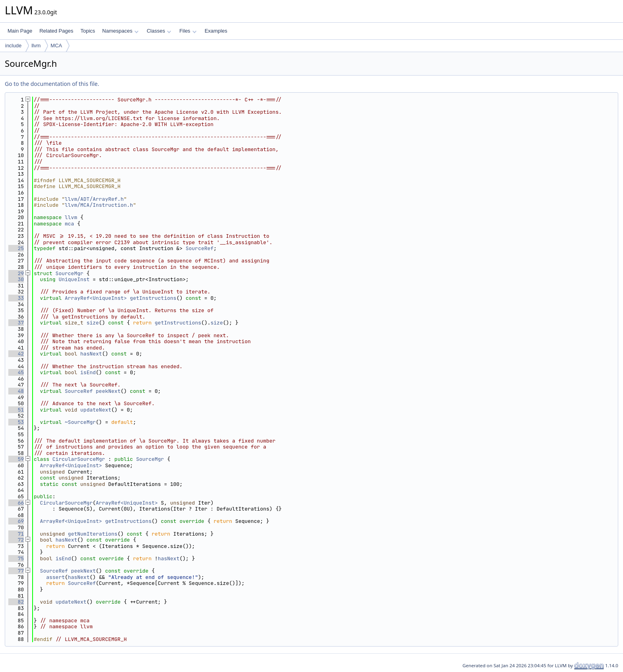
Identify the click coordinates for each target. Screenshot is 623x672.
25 (16, 248)
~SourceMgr (80, 422)
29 (16, 273)
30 (16, 279)
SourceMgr (70, 273)
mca (69, 224)
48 (16, 391)
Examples (216, 31)
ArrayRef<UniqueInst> (96, 298)
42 (16, 354)
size (93, 323)
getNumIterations (93, 534)
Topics (88, 31)
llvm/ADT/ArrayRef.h (94, 199)
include (13, 46)
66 (16, 503)
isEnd (88, 372)
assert (55, 577)
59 (16, 459)
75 (16, 558)
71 (16, 534)
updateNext (96, 410)
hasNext (91, 354)
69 (16, 521)
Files (188, 31)
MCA (56, 46)
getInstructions (153, 298)
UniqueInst (74, 279)
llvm (36, 46)
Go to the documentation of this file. (52, 84)
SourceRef (199, 248)
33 (16, 298)
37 (16, 323)
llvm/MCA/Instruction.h (99, 205)
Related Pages (56, 31)
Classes (159, 31)
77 (16, 571)
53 (16, 422)
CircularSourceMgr (79, 459)
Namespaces (120, 31)
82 (16, 602)
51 (16, 410)
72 (16, 540)
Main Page (20, 31)
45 (16, 372)
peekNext (108, 391)
